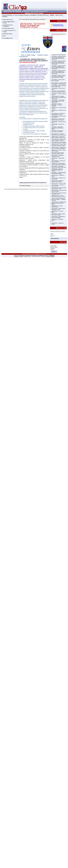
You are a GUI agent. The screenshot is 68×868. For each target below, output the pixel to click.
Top (21, 186)
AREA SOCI (59, 15)
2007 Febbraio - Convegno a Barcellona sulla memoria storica (59, 134)
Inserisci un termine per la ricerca (58, 232)
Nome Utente (53, 246)
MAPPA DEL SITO (29, 13)
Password (53, 248)
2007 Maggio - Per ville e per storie (58, 125)
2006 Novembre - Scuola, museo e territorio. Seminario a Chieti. (59, 145)
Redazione (52, 255)
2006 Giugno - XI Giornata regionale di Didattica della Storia (59, 167)
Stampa (28, 186)
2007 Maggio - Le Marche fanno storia (59, 122)
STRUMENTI (33, 15)
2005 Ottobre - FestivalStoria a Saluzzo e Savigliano (58, 217)
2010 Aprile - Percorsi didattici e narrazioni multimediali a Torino (59, 91)
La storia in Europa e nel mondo (9, 31)
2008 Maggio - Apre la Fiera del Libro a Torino (59, 117)
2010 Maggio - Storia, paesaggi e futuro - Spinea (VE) (59, 86)
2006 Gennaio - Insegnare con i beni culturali (59, 178)
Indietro (24, 186)
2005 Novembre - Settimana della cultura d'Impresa (59, 191)
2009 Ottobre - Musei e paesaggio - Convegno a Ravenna (57, 105)
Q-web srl (48, 256)
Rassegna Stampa (8, 34)
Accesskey (16, 256)
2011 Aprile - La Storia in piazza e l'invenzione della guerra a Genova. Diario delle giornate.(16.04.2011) (59, 63)
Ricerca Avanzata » (55, 238)
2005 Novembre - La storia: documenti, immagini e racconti (58, 196)
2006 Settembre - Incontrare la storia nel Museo (58, 161)
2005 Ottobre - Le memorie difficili (58, 212)
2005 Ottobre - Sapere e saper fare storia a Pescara (58, 214)
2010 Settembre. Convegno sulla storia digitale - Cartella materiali (59, 83)
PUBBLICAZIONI (23, 15)
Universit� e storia (8, 38)
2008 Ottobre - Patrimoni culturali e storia (59, 108)
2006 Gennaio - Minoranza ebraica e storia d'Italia (57, 181)
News (28, 19)
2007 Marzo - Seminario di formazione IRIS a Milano (57, 131)
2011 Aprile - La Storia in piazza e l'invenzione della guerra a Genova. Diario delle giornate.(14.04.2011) (59, 72)
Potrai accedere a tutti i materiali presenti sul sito (58, 25)
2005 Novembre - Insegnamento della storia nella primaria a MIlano (59, 203)
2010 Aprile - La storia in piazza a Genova (59, 94)
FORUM (4, 17)
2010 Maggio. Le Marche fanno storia (58, 89)
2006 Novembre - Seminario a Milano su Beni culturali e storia (58, 137)
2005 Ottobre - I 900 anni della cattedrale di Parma (58, 209)
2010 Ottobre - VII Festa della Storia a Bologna (58, 80)
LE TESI (15, 15)
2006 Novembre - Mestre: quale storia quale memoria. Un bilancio (59, 143)
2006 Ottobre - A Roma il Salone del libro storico (59, 151)
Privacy (21, 256)
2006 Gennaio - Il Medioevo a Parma (58, 176)
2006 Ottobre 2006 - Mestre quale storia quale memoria (58, 153)
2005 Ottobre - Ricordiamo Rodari (57, 220)
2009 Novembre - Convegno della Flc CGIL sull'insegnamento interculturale (59, 97)
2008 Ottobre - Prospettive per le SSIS (59, 111)
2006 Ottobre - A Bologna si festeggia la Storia (58, 156)
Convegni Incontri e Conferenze (8, 26)
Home (24, 19)
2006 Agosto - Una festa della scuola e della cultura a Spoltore (59, 164)
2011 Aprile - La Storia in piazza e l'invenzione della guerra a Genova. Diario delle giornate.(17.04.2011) (59, 58)
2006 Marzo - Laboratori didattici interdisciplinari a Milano (59, 173)
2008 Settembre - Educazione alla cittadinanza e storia (58, 114)
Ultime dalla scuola (8, 20)
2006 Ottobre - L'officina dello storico (58, 159)
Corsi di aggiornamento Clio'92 (9, 22)
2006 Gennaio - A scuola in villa (59, 183)
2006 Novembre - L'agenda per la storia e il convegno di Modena (59, 148)
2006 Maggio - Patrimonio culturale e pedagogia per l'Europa (57, 170)
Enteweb (53, 256)
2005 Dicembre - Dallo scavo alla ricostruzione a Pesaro (59, 188)
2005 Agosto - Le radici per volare (58, 224)
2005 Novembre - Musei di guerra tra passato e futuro (59, 193)
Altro (4, 36)
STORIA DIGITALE (43, 15)
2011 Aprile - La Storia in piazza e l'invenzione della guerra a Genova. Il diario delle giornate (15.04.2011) (59, 67)
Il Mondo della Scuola (8, 28)
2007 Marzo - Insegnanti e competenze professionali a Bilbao (58, 128)
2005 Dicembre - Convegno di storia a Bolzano (58, 185)
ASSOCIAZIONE (7, 15)
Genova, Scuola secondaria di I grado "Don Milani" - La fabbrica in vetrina (59, 199)
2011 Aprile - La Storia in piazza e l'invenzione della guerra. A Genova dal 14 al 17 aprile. (59, 76)
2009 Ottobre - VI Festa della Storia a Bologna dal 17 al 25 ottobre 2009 (58, 101)
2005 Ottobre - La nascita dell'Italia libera (57, 206)
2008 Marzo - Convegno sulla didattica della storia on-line (58, 119)
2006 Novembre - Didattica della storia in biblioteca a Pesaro (59, 140)
